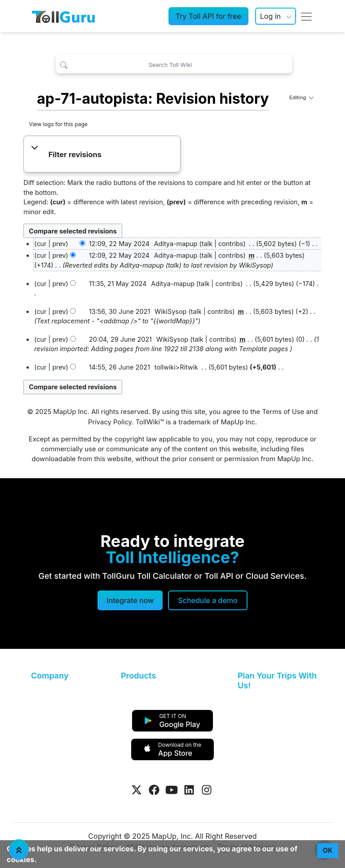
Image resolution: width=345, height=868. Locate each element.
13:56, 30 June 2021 (119, 311)
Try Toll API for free (208, 16)
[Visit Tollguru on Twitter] (137, 790)
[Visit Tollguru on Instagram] (207, 790)
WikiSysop (255, 265)
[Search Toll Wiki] (174, 64)
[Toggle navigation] (306, 16)
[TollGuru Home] (63, 16)
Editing (301, 97)
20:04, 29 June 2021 (120, 339)
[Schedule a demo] (208, 600)
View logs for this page (58, 124)
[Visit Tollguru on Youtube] (172, 790)
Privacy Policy (110, 422)
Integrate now (130, 600)
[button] (102, 155)
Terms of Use (283, 412)
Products (138, 676)
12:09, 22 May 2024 (119, 244)
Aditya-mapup (142, 265)
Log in (270, 16)
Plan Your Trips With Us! (277, 681)
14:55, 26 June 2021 (119, 367)
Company (50, 676)
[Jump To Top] (19, 850)
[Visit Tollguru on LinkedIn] (189, 790)
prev (59, 244)
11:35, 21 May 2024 (118, 284)
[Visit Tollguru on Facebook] (154, 790)
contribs (231, 244)
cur (41, 255)
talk (207, 244)
